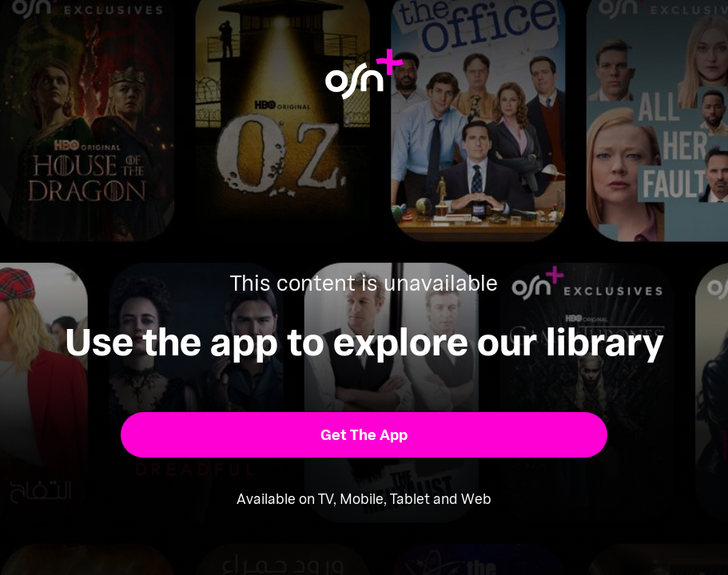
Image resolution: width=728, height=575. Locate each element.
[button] (364, 435)
